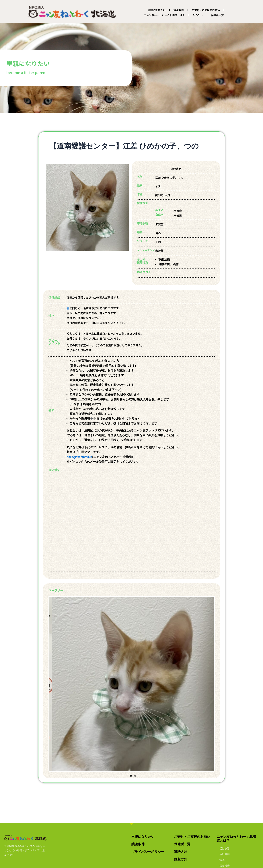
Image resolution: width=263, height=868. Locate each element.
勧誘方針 (181, 852)
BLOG (198, 15)
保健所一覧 (217, 15)
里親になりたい (157, 10)
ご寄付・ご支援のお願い (206, 10)
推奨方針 (181, 859)
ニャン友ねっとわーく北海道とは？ (164, 15)
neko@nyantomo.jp (79, 457)
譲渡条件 (179, 10)
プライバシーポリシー (148, 852)
